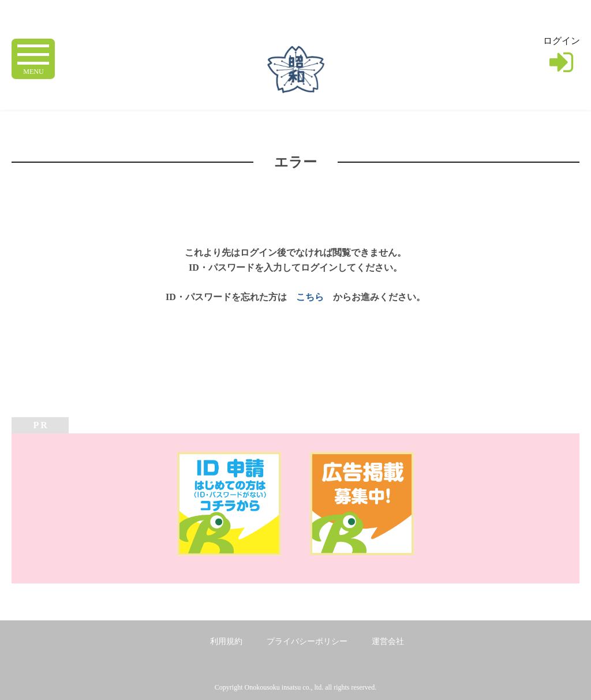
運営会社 (388, 641)
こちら (310, 297)
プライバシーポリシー (307, 641)
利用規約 (226, 641)
